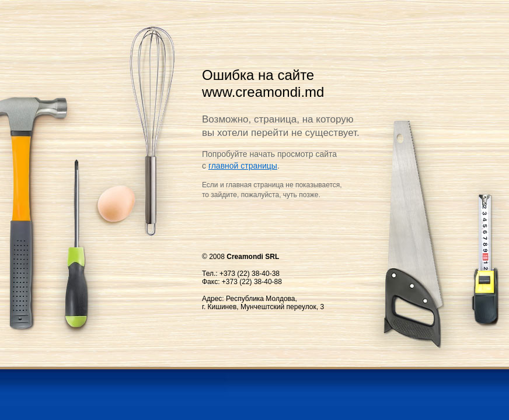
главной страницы (243, 166)
